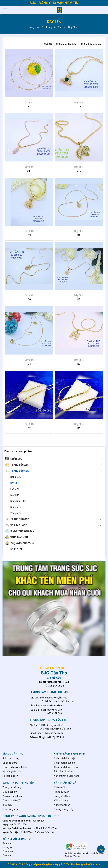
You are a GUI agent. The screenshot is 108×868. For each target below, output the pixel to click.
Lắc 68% (15, 489)
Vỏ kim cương (57, 525)
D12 (79, 107)
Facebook (8, 843)
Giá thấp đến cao (91, 44)
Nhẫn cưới (57, 459)
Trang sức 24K (57, 465)
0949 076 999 (55, 710)
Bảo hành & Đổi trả (64, 771)
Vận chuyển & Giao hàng (67, 776)
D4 (29, 364)
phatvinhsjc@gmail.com (50, 733)
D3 (79, 364)
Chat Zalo (8, 851)
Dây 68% (15, 483)
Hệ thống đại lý (10, 776)
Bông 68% (16, 477)
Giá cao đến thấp (66, 44)
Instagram (8, 847)
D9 (29, 235)
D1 (79, 428)
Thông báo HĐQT (12, 801)
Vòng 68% (16, 513)
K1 (29, 107)
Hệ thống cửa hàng (12, 771)
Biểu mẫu (7, 805)
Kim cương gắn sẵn (22, 531)
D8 (79, 235)
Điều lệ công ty (10, 792)
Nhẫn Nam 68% (18, 501)
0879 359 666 (55, 713)
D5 (79, 299)
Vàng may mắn (19, 537)
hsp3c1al (16, 549)
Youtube (7, 855)
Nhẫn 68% (16, 507)
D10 (79, 171)
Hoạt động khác (11, 809)
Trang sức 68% (57, 471)
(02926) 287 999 (55, 737)
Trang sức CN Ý (57, 519)
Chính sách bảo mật (65, 758)
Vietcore (95, 864)
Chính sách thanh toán (66, 767)
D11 (29, 171)
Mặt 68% (15, 495)
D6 (29, 299)
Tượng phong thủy (22, 543)
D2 (29, 428)
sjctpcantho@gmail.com (51, 706)
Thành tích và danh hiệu (15, 767)
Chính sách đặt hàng (65, 763)
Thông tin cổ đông (12, 787)
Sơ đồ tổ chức (10, 763)
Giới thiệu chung (11, 758)
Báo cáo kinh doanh (13, 796)
